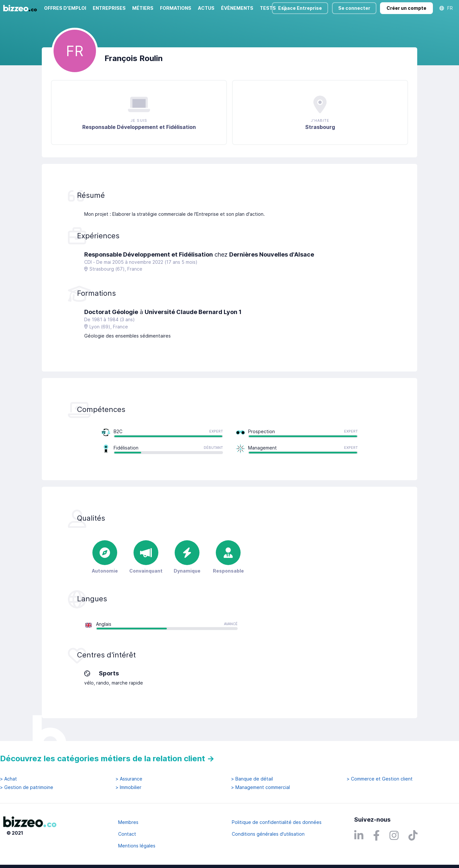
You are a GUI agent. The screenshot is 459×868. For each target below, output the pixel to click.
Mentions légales (137, 846)
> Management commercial (261, 787)
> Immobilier (128, 787)
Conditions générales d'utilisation (268, 834)
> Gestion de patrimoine (27, 787)
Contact (127, 834)
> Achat (8, 779)
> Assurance (129, 779)
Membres (128, 822)
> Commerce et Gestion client (380, 779)
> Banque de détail (252, 779)
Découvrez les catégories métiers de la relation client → (107, 758)
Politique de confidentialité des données (277, 822)
